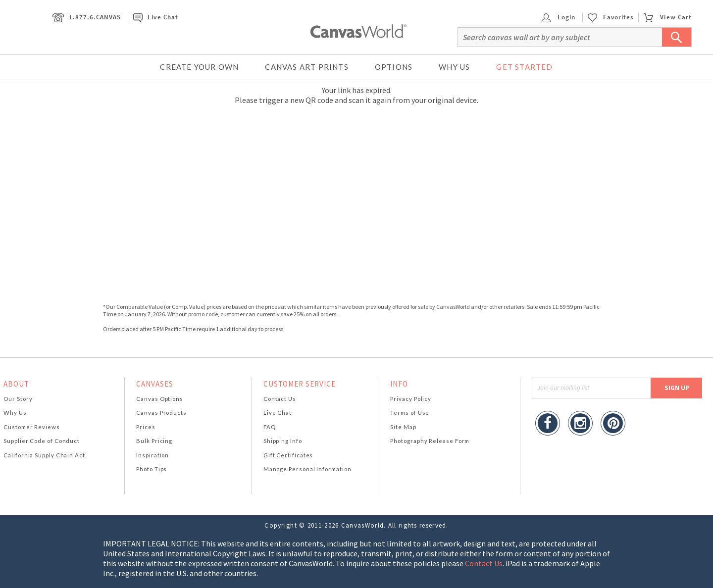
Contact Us (280, 399)
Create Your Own (199, 67)
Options (394, 67)
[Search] (575, 37)
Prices (146, 427)
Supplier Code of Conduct (42, 441)
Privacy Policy (411, 399)
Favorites (618, 17)
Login (559, 17)
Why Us (454, 67)
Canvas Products (161, 413)
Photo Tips (152, 469)
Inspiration (153, 455)
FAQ (270, 427)
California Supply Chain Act (44, 455)
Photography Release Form (430, 441)
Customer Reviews (32, 427)
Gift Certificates (288, 455)
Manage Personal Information (307, 469)
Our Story (18, 399)
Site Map (403, 427)
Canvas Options (160, 399)
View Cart (667, 17)
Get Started (524, 67)
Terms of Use (410, 413)
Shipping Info (283, 441)
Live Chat (155, 17)
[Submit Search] (677, 37)
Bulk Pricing (154, 441)
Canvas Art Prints (306, 67)
